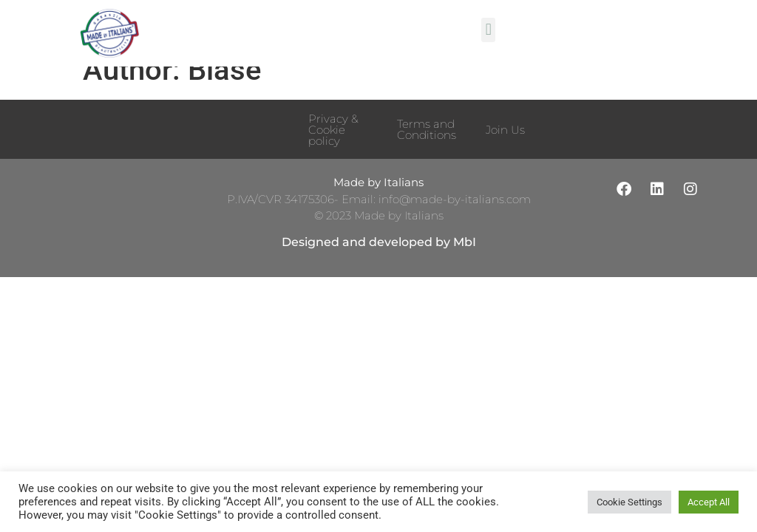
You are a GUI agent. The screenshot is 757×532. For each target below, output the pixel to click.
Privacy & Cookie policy (333, 150)
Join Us (505, 150)
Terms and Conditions (427, 149)
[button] (488, 30)
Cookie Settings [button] (629, 502)
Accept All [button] (709, 502)
